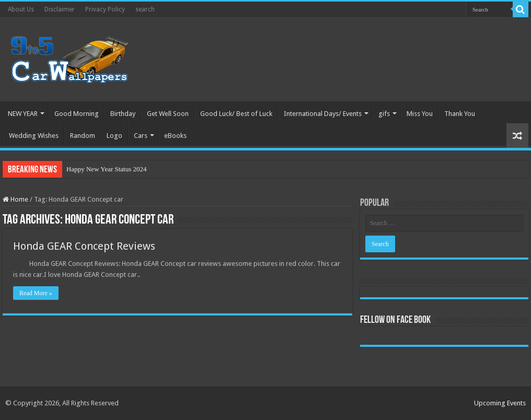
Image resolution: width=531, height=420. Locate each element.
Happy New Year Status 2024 (106, 169)
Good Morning (77, 114)
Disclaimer (60, 9)
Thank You (460, 114)
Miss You (420, 114)
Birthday (123, 114)
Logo (114, 136)
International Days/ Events (323, 114)
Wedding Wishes (34, 136)
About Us (21, 9)
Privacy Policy (105, 9)
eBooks (175, 136)
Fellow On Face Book (395, 320)
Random (83, 136)
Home (15, 199)
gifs (384, 114)
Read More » (36, 293)
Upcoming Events (500, 403)
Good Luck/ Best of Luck (236, 114)
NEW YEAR (23, 114)
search (145, 9)
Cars (141, 136)
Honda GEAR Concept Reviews (84, 246)
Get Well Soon (168, 114)
